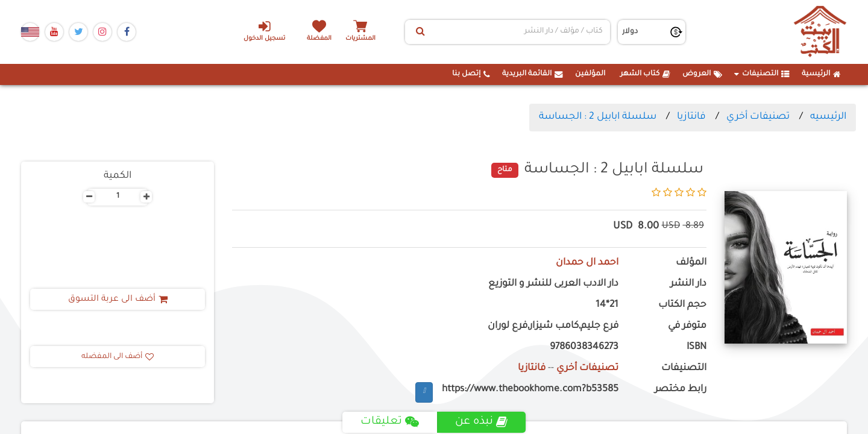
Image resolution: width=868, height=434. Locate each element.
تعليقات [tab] (390, 422)
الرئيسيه (828, 117)
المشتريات (361, 39)
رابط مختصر (681, 390)
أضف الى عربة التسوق (118, 300)
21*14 (607, 305)
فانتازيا (691, 117)
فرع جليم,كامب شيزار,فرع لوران (553, 326)
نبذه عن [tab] (481, 422)
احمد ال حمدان (587, 263)
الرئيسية (821, 74)
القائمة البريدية (533, 74)
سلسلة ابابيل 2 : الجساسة (598, 117)
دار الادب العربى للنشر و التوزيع (553, 284)
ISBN (697, 348)
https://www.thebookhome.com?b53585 (530, 390)
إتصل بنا (471, 74)
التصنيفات (762, 74)
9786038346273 (584, 348)
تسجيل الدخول (264, 31)
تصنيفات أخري (758, 117)
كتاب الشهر (645, 74)
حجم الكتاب (682, 305)
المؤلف (691, 263)
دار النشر (688, 284)
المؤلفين (590, 74)
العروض (702, 74)
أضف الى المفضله (118, 357)
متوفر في (687, 326)
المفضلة (320, 39)
